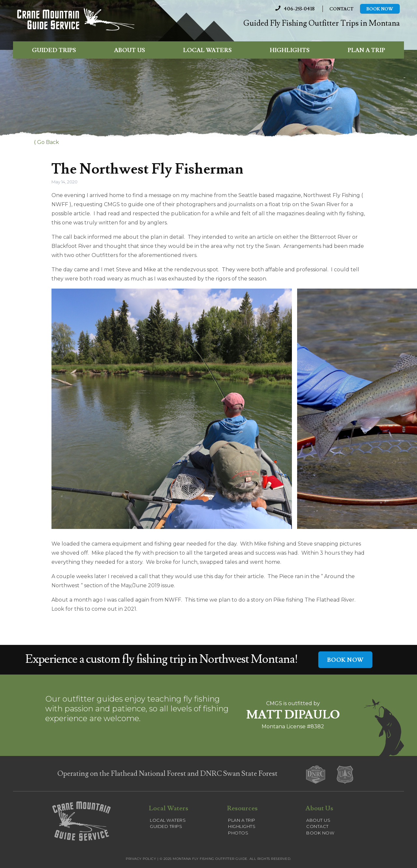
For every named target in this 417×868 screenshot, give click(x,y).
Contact (341, 9)
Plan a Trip (366, 50)
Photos (238, 833)
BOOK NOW (345, 660)
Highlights (290, 50)
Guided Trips (54, 50)
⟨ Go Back (46, 142)
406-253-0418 (293, 9)
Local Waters (207, 50)
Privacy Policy (141, 859)
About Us (129, 50)
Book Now (380, 9)
